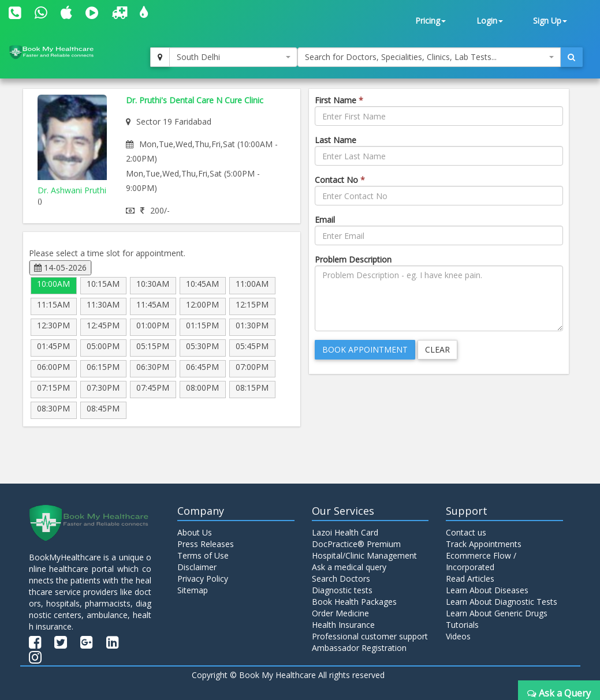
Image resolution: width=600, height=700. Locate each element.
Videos (458, 636)
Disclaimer (197, 567)
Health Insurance (343, 625)
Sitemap (193, 590)
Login (490, 20)
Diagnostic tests (342, 590)
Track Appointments (484, 544)
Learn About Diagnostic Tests (502, 602)
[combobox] (233, 57)
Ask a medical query (349, 567)
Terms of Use (203, 555)
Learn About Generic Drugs (497, 613)
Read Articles (470, 579)
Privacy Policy (203, 579)
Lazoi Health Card (345, 532)
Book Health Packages (354, 602)
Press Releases (206, 544)
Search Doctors (341, 579)
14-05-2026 (60, 267)
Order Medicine (340, 613)
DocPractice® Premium (356, 544)
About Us (195, 532)
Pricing (431, 20)
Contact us (466, 532)
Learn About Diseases (487, 590)
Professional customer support (370, 636)
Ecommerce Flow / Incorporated (481, 561)
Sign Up (550, 20)
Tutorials (462, 625)
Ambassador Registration (359, 648)
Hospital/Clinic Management (364, 555)
